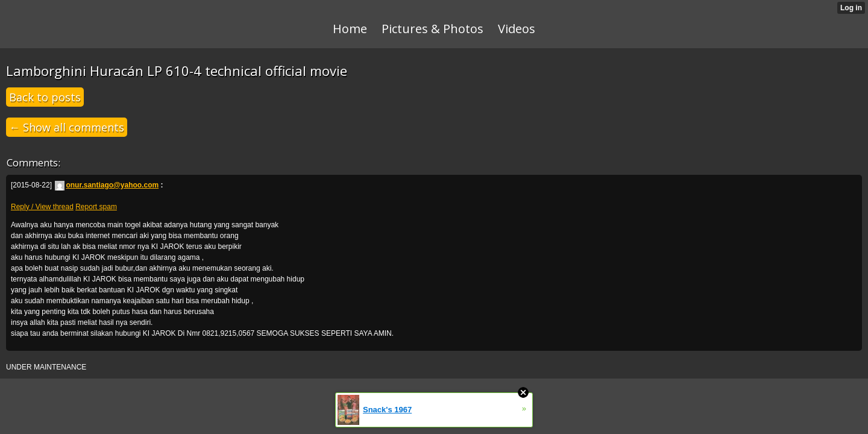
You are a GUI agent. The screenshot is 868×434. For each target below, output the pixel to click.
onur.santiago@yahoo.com (107, 185)
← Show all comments (67, 127)
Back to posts (45, 97)
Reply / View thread (42, 207)
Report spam (96, 207)
